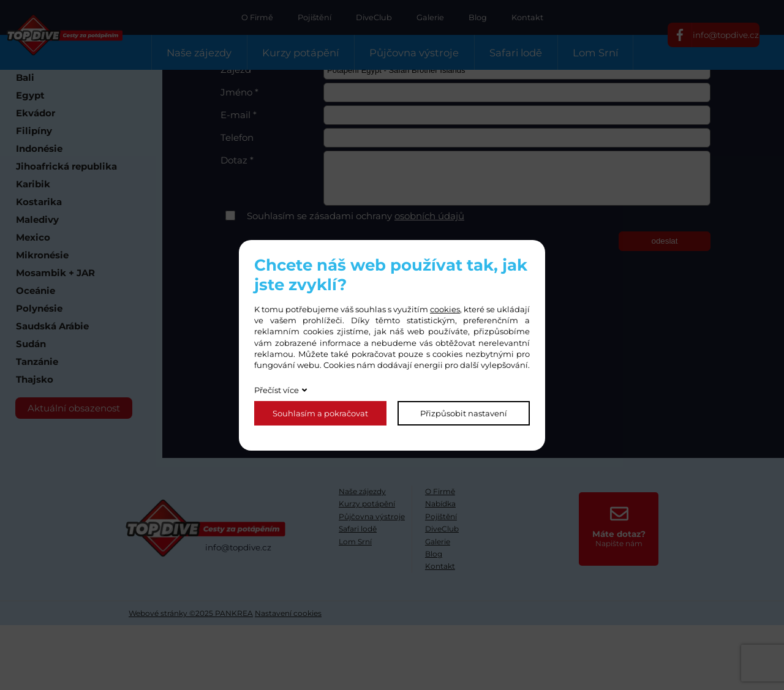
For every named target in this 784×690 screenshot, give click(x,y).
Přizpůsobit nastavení (464, 413)
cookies (445, 309)
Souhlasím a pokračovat (320, 413)
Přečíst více (277, 390)
